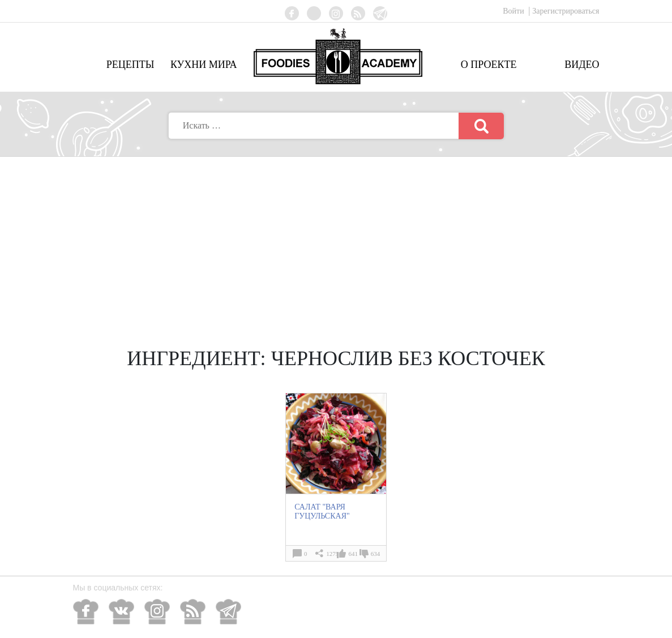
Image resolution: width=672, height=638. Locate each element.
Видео (582, 65)
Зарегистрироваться (566, 11)
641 (353, 554)
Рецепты (130, 65)
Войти (514, 11)
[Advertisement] (336, 242)
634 (376, 554)
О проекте (489, 65)
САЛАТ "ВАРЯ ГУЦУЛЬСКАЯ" (322, 511)
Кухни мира (204, 65)
